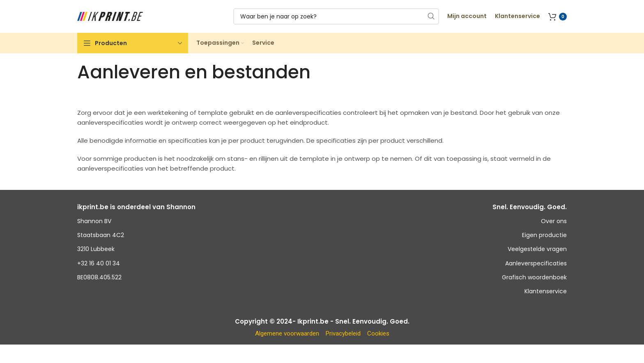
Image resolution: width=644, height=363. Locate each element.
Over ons (554, 221)
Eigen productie (544, 235)
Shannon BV (94, 221)
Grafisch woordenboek (534, 277)
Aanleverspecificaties (536, 263)
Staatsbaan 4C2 (101, 235)
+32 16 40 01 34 (99, 263)
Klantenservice (546, 291)
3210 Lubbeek (96, 249)
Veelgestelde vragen (537, 249)
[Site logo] (110, 16)
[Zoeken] (336, 16)
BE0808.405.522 (99, 277)
